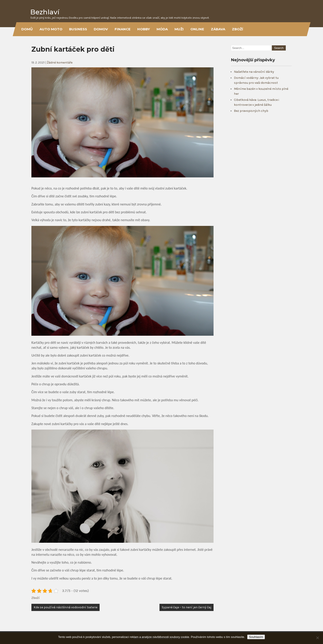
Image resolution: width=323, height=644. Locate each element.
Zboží (238, 29)
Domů (27, 29)
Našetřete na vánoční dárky (254, 72)
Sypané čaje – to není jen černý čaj (187, 607)
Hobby (144, 29)
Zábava (218, 29)
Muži (179, 29)
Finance (123, 29)
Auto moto (51, 29)
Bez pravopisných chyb (251, 111)
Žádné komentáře (60, 63)
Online (197, 29)
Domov (101, 29)
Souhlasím (256, 637)
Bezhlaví (45, 12)
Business (78, 29)
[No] (317, 638)
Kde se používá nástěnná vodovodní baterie (65, 607)
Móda (162, 29)
